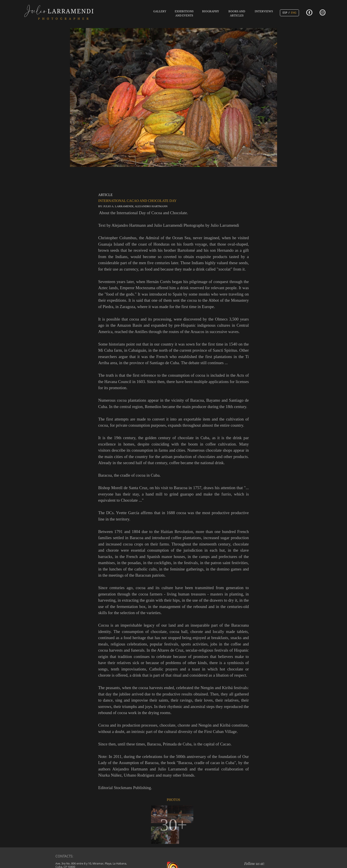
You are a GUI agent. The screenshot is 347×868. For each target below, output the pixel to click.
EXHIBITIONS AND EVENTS (184, 13)
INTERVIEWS (264, 11)
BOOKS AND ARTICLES (237, 13)
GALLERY (160, 11)
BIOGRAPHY (211, 11)
